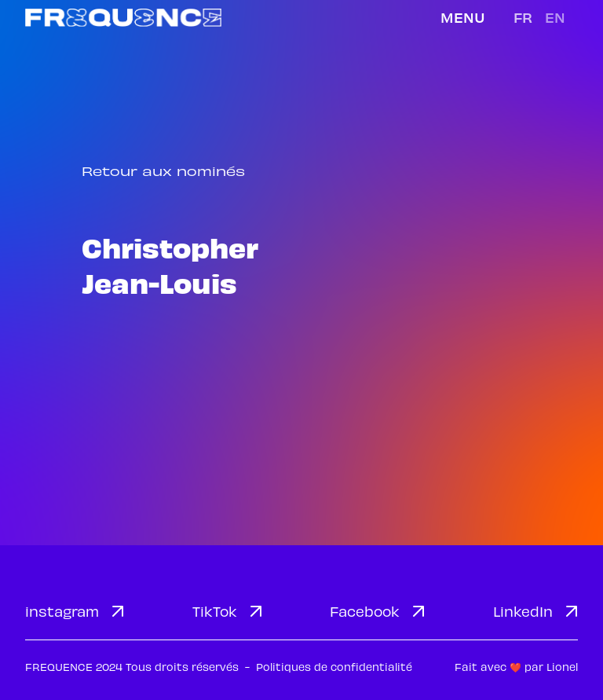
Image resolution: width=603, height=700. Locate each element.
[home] (123, 18)
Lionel (562, 667)
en (555, 17)
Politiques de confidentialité (334, 667)
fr (523, 17)
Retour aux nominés (163, 171)
